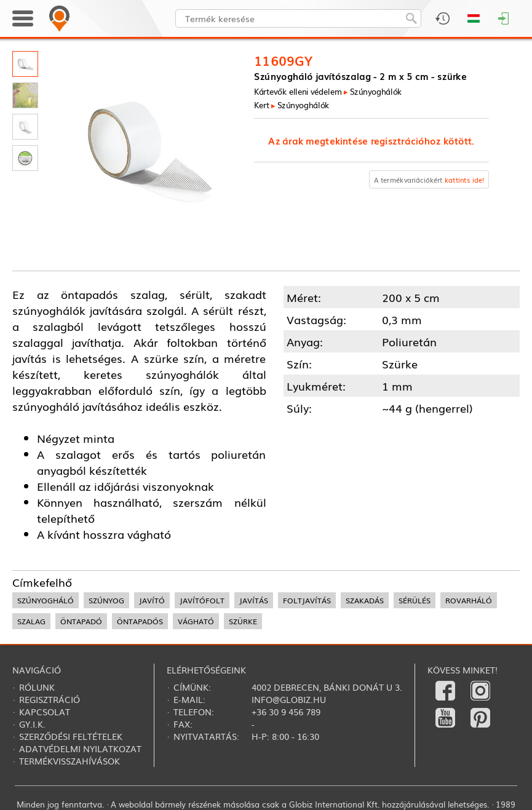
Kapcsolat (45, 712)
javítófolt (202, 600)
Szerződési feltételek (71, 736)
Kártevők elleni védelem (298, 91)
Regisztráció (50, 699)
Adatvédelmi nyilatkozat (80, 748)
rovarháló (469, 600)
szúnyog (106, 600)
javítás (254, 600)
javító (152, 600)
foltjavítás (307, 600)
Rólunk (37, 687)
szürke (243, 621)
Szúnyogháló (46, 600)
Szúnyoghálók (376, 91)
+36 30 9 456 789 (286, 712)
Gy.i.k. (32, 724)
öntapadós (140, 621)
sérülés (415, 600)
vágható (196, 621)
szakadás (365, 600)
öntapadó (81, 621)
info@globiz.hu (289, 699)
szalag (31, 621)
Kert (261, 105)
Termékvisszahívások (69, 761)
